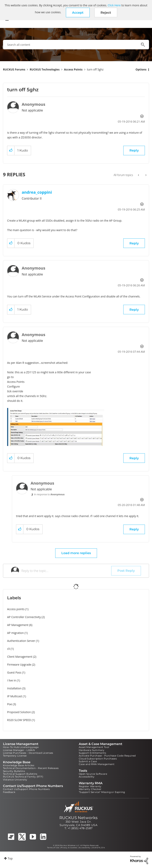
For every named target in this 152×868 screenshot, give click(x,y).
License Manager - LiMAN (19, 750)
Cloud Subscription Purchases (98, 759)
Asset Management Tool (94, 747)
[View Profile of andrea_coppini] (37, 192)
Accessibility (87, 777)
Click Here (114, 5)
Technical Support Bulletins (20, 774)
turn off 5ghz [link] (95, 69)
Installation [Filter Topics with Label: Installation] (14, 688)
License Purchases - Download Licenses (28, 753)
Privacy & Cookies (69, 848)
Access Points (73, 69)
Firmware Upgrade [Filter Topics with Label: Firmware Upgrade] (19, 665)
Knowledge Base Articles (19, 765)
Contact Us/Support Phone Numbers (26, 789)
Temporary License (15, 756)
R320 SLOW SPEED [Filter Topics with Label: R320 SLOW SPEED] (19, 720)
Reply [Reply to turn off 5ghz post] (134, 150)
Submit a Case (88, 761)
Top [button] (10, 858)
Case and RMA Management (97, 764)
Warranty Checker (90, 789)
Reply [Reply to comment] (134, 243)
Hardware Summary (92, 750)
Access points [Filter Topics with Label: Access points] (16, 609)
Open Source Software (93, 774)
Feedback (9, 792)
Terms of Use (53, 848)
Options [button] (141, 69)
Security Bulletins (14, 771)
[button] (78, 12)
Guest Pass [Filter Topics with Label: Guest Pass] (14, 672)
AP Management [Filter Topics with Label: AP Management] (18, 625)
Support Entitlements (92, 753)
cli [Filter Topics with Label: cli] (9, 649)
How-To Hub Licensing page (21, 747)
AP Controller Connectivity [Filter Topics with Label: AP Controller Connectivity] (24, 617)
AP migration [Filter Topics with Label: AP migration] (15, 633)
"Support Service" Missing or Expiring (102, 792)
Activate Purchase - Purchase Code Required (107, 756)
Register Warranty (90, 786)
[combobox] (76, 45)
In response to (49, 494)
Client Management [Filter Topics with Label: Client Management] (20, 657)
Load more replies (76, 553)
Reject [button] (106, 13)
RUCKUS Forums (14, 69)
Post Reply (126, 571)
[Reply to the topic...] (66, 571)
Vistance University (15, 780)
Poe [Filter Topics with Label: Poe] (10, 704)
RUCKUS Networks (79, 818)
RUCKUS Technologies (45, 69)
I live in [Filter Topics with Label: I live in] (12, 680)
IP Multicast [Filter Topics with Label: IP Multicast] (15, 696)
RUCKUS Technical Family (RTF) (23, 777)
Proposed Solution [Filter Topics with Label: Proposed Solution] (19, 712)
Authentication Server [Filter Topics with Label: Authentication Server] (21, 641)
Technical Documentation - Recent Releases (31, 768)
